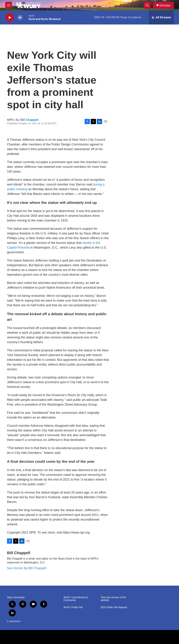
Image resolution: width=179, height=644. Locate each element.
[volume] (20, 18)
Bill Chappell (29, 120)
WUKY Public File (73, 607)
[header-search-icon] (147, 5)
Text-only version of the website (113, 599)
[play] (10, 18)
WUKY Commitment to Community (76, 599)
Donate (165, 5)
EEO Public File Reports (114, 607)
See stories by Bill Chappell (27, 568)
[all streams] (161, 17)
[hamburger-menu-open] (9, 5)
